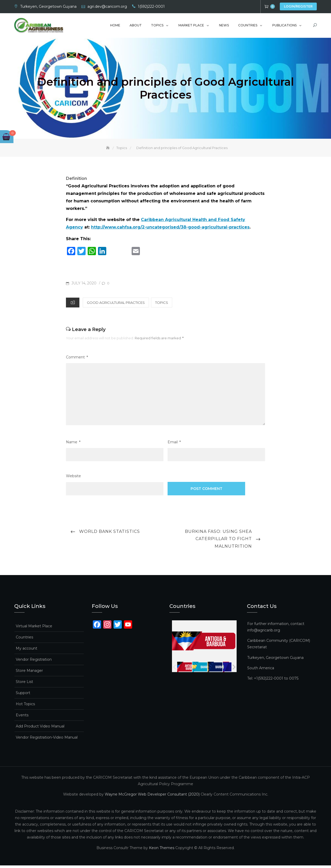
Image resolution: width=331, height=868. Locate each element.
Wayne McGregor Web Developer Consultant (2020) (152, 797)
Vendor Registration (34, 662)
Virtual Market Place (34, 629)
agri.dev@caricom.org (107, 6)
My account (27, 651)
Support (23, 695)
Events (22, 718)
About (136, 27)
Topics (157, 27)
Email (174, 445)
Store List (24, 684)
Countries (248, 27)
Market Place (191, 27)
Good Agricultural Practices (116, 305)
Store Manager (29, 673)
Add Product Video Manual (40, 729)
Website (73, 479)
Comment (77, 360)
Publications (284, 27)
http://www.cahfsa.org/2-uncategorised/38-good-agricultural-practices (170, 230)
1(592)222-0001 (151, 6)
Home (115, 27)
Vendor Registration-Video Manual (47, 740)
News (224, 27)
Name (73, 445)
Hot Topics (25, 707)
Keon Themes (162, 850)
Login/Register (298, 6)
